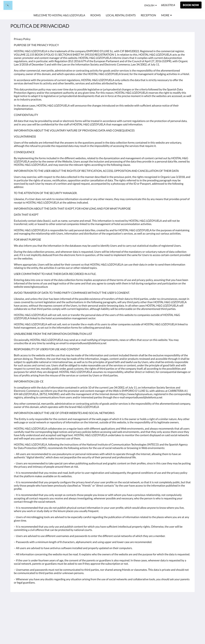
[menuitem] (59, 15)
